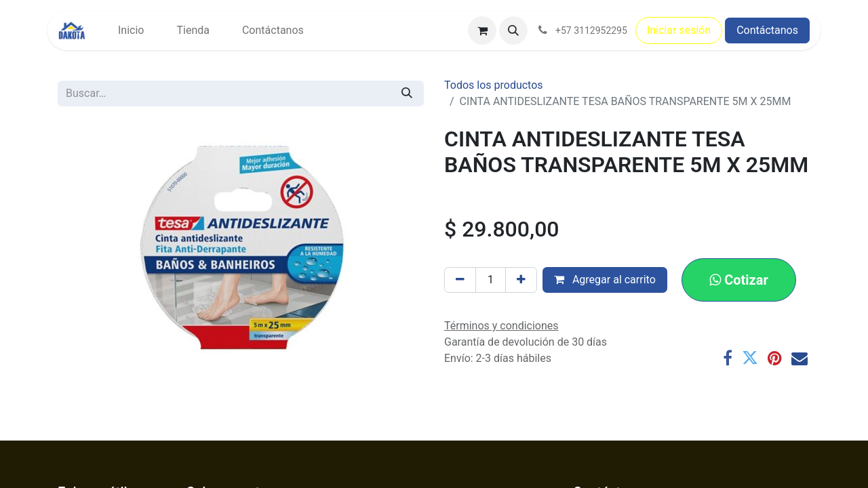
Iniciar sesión (679, 30)
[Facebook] (728, 358)
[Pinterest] (775, 358)
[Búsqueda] (407, 94)
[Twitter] (750, 358)
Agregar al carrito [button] (605, 280)
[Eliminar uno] (460, 280)
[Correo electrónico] (800, 358)
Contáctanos (767, 30)
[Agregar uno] (521, 280)
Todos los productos (494, 85)
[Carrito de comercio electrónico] (482, 30)
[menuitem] (131, 30)
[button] (513, 30)
